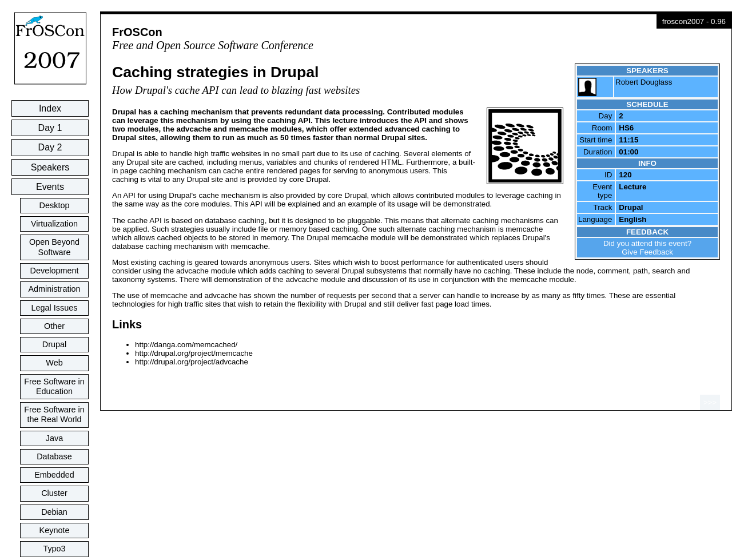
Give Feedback (647, 252)
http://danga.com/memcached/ (186, 345)
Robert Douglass (644, 82)
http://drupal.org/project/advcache (192, 362)
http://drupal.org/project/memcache (194, 353)
